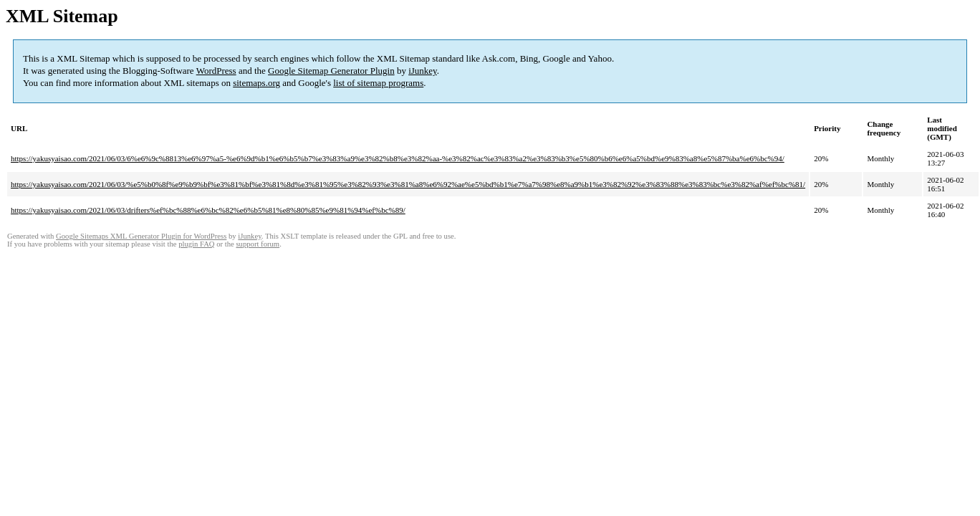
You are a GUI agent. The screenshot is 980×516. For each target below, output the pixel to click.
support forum (258, 244)
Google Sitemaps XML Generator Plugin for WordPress (141, 236)
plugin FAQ (196, 244)
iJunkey (423, 71)
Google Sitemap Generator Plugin (331, 71)
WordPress (216, 71)
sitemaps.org (256, 83)
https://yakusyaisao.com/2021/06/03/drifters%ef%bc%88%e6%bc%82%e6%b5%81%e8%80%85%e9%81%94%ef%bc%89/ (208, 210)
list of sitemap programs (378, 83)
